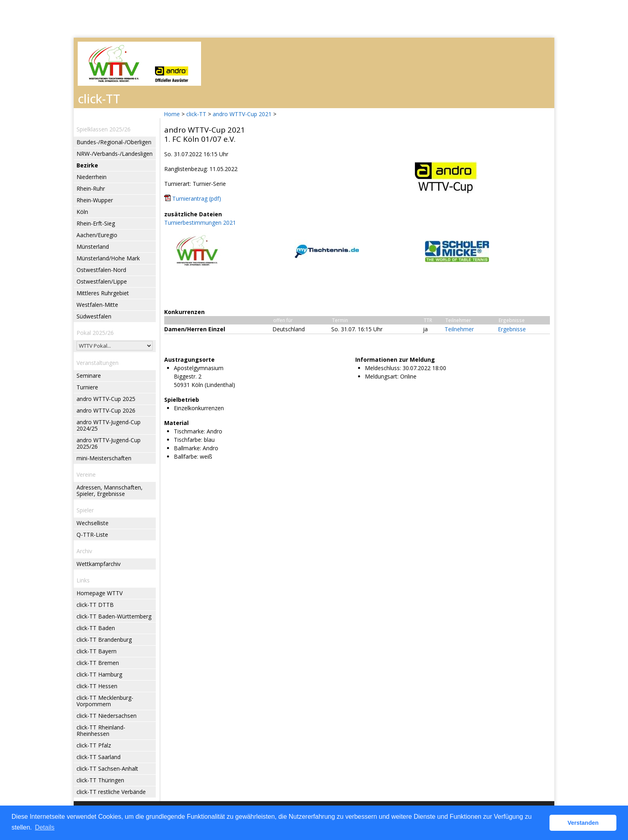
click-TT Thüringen (100, 780)
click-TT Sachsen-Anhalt (107, 768)
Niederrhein (92, 177)
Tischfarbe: (188, 440)
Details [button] (45, 827)
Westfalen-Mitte (97, 305)
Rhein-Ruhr (91, 188)
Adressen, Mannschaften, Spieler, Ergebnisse (110, 491)
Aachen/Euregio (97, 235)
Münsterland (93, 247)
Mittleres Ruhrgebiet (103, 293)
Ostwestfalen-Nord (101, 270)
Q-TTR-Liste (92, 535)
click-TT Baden (96, 628)
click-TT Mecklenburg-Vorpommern (105, 701)
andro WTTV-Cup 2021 (242, 114)
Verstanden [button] (583, 823)
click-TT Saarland (99, 757)
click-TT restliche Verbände (111, 792)
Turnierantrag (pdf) (197, 198)
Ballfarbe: (186, 456)
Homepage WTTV (100, 593)
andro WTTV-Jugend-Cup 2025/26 (109, 443)
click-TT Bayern (97, 651)
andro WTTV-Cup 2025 (106, 399)
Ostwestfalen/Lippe (102, 281)
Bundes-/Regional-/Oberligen (114, 142)
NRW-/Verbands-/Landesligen (115, 154)
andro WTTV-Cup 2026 (106, 410)
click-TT (196, 114)
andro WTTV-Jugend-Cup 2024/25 (109, 425)
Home (172, 114)
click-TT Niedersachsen (107, 716)
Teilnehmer (459, 329)
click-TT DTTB (95, 605)
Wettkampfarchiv (99, 564)
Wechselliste (93, 523)
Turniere (87, 387)
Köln (82, 212)
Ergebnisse (512, 329)
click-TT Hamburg (99, 674)
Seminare (89, 376)
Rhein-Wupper (95, 200)
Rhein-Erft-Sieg (96, 223)
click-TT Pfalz (94, 745)
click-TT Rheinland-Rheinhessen (101, 730)
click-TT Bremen (98, 663)
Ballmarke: (187, 448)
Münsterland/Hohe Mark (108, 258)
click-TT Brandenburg (104, 640)
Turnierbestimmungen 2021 (200, 223)
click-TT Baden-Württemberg (114, 616)
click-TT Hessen (97, 686)
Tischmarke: (189, 431)
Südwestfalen (94, 316)
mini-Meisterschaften (104, 458)
